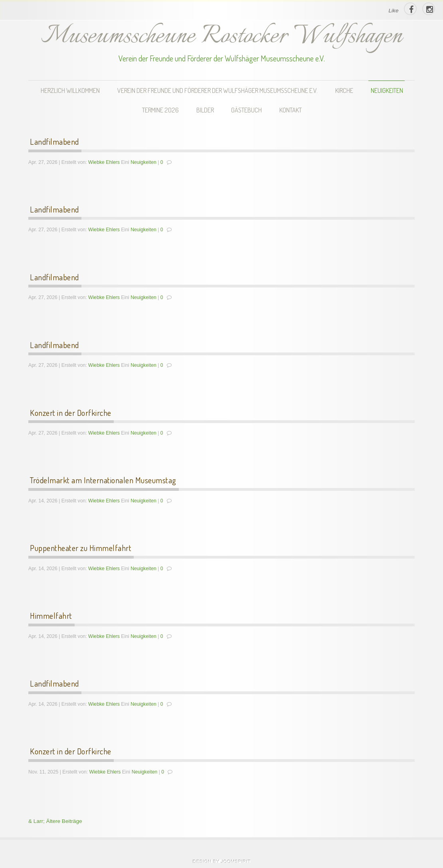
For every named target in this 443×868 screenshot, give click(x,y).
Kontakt (291, 110)
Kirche (344, 90)
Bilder (205, 110)
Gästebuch (246, 110)
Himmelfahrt (51, 616)
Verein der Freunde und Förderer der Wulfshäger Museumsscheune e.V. (218, 90)
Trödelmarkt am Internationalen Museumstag (103, 480)
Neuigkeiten (387, 90)
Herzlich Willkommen (70, 90)
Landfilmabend (54, 142)
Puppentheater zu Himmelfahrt (81, 548)
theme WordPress (221, 861)
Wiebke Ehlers (104, 162)
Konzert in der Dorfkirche (71, 413)
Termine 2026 (160, 110)
